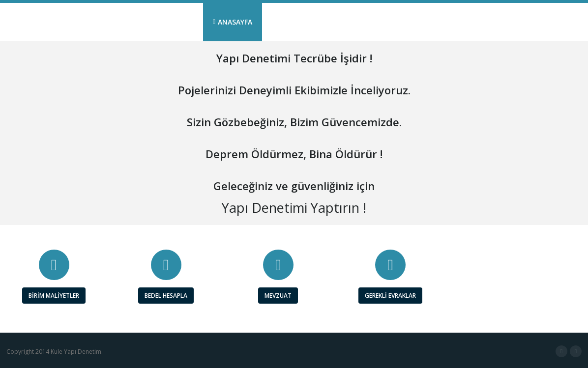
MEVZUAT (278, 296)
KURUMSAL (293, 22)
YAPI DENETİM (361, 22)
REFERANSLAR (433, 22)
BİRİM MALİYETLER (54, 296)
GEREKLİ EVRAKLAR (390, 296)
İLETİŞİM (555, 22)
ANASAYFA (233, 22)
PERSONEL (499, 22)
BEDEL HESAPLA (166, 296)
